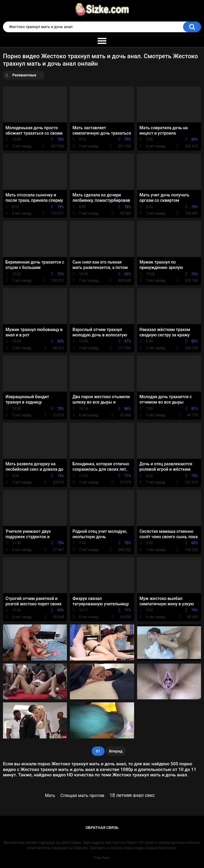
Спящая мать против (82, 795)
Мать (50, 795)
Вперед (116, 751)
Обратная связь (102, 828)
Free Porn (102, 858)
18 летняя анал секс (132, 795)
